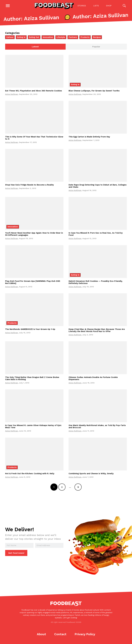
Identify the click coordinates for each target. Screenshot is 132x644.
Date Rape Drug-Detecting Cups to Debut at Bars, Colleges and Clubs (98, 186)
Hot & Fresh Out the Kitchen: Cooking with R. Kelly (30, 474)
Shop (109, 6)
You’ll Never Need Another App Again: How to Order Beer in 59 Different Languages (34, 234)
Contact (60, 634)
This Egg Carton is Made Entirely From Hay (89, 137)
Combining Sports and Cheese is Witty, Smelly (91, 474)
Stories (82, 6)
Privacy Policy (85, 634)
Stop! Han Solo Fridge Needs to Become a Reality (29, 185)
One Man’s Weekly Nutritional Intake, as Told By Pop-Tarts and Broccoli (97, 427)
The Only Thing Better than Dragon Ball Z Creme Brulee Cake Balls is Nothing (32, 379)
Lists (96, 6)
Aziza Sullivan (12, 94)
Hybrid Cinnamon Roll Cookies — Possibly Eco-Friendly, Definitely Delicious (96, 282)
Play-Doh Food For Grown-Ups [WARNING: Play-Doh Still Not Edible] (33, 282)
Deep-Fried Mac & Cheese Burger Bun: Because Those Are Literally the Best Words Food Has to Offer (97, 331)
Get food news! (16, 553)
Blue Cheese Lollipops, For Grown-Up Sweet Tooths (94, 91)
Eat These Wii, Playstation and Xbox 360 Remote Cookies (34, 91)
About (41, 634)
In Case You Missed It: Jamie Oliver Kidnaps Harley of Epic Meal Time (33, 427)
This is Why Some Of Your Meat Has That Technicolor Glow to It (34, 138)
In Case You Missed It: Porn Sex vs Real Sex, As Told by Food (96, 234)
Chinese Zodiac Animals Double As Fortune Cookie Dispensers (93, 379)
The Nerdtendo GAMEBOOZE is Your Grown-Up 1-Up (30, 329)
